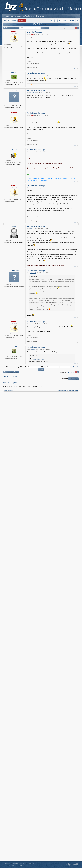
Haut (75, 69)
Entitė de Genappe (41, 24)
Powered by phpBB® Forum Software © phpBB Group (75, 864)
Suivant (75, 367)
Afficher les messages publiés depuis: (23, 367)
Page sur (70, 28)
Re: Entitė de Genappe (36, 73)
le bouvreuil (14, 271)
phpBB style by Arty (69, 864)
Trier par (50, 367)
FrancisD (14, 347)
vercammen (14, 90)
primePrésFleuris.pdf (38, 359)
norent (14, 226)
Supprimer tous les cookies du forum (68, 390)
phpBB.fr (31, 864)
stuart (14, 149)
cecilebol (14, 73)
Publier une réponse (12, 28)
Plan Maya (74, 379)
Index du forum (8, 390)
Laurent (14, 32)
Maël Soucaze (20, 864)
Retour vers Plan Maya (11, 376)
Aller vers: (65, 379)
